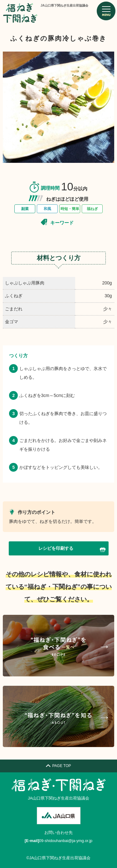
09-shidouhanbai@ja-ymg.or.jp (66, 841)
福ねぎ (92, 209)
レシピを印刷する (72, 549)
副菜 (25, 209)
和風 (47, 209)
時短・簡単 (70, 209)
